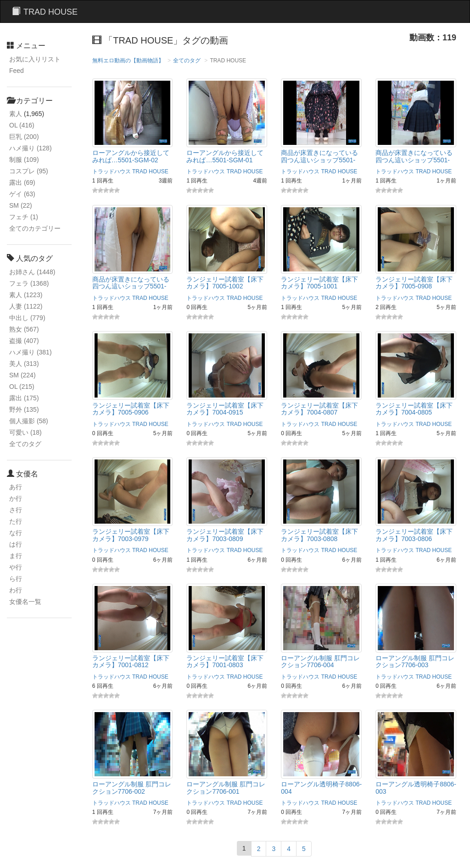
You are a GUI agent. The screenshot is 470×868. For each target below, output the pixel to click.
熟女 (24, 329)
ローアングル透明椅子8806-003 (416, 788)
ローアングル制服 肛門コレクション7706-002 (132, 788)
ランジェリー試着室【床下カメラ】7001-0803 (225, 661)
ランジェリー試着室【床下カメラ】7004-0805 (414, 409)
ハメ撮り (31, 148)
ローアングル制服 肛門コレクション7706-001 (226, 788)
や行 (16, 567)
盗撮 (24, 341)
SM (21, 205)
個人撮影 (29, 421)
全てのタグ (25, 444)
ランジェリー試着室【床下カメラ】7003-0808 (319, 535)
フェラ (29, 283)
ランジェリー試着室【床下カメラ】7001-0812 (131, 661)
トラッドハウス (112, 171)
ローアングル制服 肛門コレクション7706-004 (320, 661)
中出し (27, 318)
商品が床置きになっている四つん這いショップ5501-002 (414, 160)
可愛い (25, 432)
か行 (16, 498)
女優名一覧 (25, 602)
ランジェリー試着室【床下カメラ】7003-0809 (225, 535)
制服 (24, 160)
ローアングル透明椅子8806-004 (321, 788)
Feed (17, 71)
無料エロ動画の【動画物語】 (128, 61)
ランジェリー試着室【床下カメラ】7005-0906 (131, 409)
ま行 (16, 556)
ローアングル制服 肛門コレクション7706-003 (415, 661)
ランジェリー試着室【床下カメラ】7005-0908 (414, 283)
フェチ (24, 217)
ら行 (16, 579)
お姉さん (32, 272)
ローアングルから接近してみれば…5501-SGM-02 (131, 156)
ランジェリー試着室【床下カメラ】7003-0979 (131, 535)
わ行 (16, 590)
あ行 (16, 487)
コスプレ (29, 171)
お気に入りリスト (35, 59)
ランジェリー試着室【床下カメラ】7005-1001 (319, 283)
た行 (16, 521)
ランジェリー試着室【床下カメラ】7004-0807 (319, 409)
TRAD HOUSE (150, 171)
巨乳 (24, 137)
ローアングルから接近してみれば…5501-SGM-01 (225, 156)
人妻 (26, 306)
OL (22, 125)
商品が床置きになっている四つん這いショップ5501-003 (319, 160)
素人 (16, 114)
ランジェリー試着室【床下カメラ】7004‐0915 (225, 409)
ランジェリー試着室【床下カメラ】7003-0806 (414, 535)
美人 (24, 364)
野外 (24, 409)
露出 (22, 182)
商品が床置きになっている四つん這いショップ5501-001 (131, 286)
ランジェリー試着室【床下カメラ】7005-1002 (225, 283)
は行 (16, 544)
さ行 (16, 510)
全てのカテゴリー (35, 228)
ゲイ (22, 194)
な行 (16, 533)
